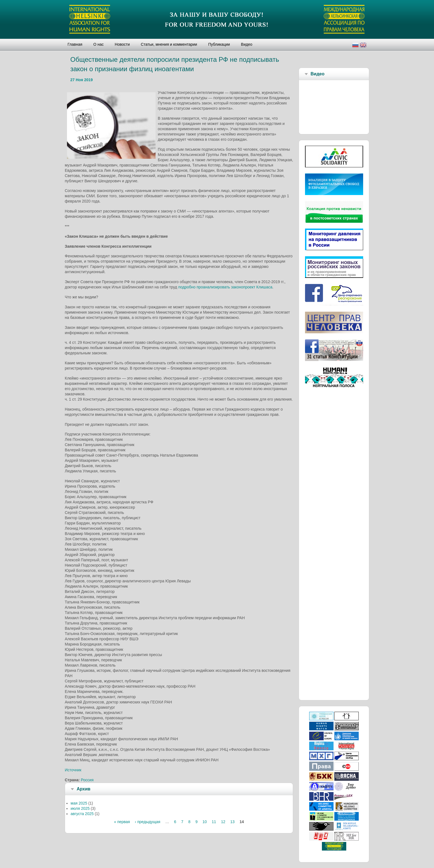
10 (205, 822)
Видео (247, 44)
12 (223, 822)
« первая (122, 822)
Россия (87, 780)
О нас (98, 44)
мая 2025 (79, 803)
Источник (73, 770)
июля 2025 (80, 808)
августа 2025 (82, 814)
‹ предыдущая (148, 822)
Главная (75, 44)
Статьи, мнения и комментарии (169, 44)
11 (214, 822)
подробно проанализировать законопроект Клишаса (225, 287)
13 (232, 822)
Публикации (219, 44)
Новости (122, 44)
